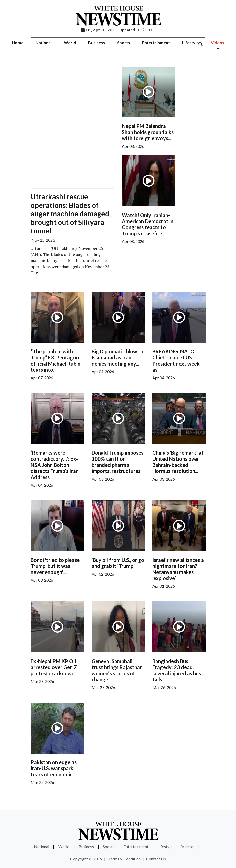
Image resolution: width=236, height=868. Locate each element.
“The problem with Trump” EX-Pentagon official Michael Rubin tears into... (56, 361)
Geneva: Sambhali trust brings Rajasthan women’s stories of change (117, 670)
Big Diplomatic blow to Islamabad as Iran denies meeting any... (117, 357)
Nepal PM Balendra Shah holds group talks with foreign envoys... (148, 132)
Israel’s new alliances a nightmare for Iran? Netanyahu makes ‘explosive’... (178, 569)
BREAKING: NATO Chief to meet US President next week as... (176, 361)
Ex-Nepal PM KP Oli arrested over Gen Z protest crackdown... (54, 667)
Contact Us (156, 859)
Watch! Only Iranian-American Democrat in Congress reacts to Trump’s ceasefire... (148, 224)
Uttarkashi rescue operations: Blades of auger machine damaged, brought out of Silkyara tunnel (71, 214)
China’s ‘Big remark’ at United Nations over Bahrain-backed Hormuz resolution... (178, 462)
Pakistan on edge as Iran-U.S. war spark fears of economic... (54, 768)
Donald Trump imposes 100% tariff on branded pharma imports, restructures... (117, 462)
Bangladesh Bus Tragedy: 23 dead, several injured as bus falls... (177, 670)
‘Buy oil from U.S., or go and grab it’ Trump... (118, 563)
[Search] (204, 44)
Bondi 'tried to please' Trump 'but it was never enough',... (56, 566)
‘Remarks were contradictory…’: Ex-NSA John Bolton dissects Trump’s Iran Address (55, 465)
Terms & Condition (124, 859)
